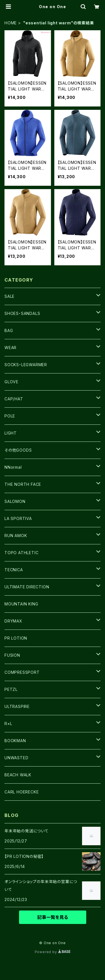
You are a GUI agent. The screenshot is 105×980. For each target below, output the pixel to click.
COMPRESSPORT (22, 672)
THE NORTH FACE (23, 484)
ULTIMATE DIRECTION (27, 587)
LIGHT (11, 433)
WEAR (11, 348)
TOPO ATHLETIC (21, 553)
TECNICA (14, 570)
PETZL (11, 689)
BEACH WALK (18, 775)
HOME (11, 23)
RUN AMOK (16, 536)
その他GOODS (18, 450)
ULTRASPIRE (17, 706)
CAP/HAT (14, 399)
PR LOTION (16, 638)
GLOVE (11, 382)
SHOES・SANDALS (22, 313)
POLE (10, 416)
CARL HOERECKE (22, 792)
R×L (8, 724)
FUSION (12, 655)
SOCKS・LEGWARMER (26, 365)
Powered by (53, 952)
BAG (9, 330)
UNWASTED (16, 758)
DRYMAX (13, 621)
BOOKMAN (15, 741)
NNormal (13, 467)
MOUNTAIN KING (21, 604)
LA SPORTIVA (18, 518)
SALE (10, 296)
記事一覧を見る (53, 917)
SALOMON (15, 501)
